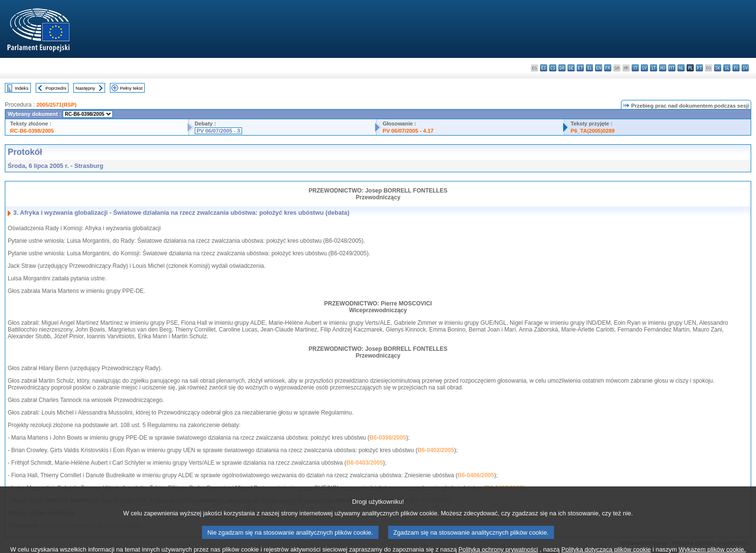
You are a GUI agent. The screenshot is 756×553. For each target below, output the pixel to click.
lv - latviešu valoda (644, 68)
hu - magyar (663, 68)
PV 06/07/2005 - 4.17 (408, 131)
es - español (544, 68)
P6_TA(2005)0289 (592, 131)
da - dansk (562, 68)
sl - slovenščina (727, 68)
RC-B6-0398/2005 (32, 131)
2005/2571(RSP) (56, 105)
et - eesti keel (580, 68)
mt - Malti (672, 68)
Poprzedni (56, 88)
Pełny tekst (131, 88)
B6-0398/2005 (388, 438)
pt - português (699, 68)
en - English (599, 68)
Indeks (22, 88)
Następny (86, 88)
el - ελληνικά (589, 68)
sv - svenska (745, 68)
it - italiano (635, 68)
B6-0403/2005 (364, 463)
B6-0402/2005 (436, 450)
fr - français (608, 68)
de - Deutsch (571, 68)
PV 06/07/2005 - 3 (218, 131)
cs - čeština (553, 68)
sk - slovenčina (718, 68)
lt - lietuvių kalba (654, 68)
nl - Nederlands (681, 68)
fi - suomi (736, 68)
